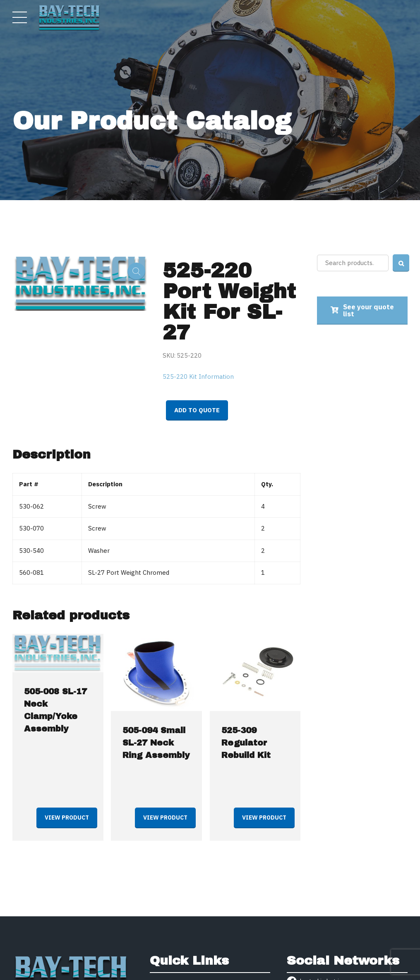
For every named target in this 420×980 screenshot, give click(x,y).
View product (67, 817)
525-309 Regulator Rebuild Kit (246, 743)
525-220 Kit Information (198, 376)
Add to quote (197, 410)
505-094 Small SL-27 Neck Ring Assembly (156, 743)
